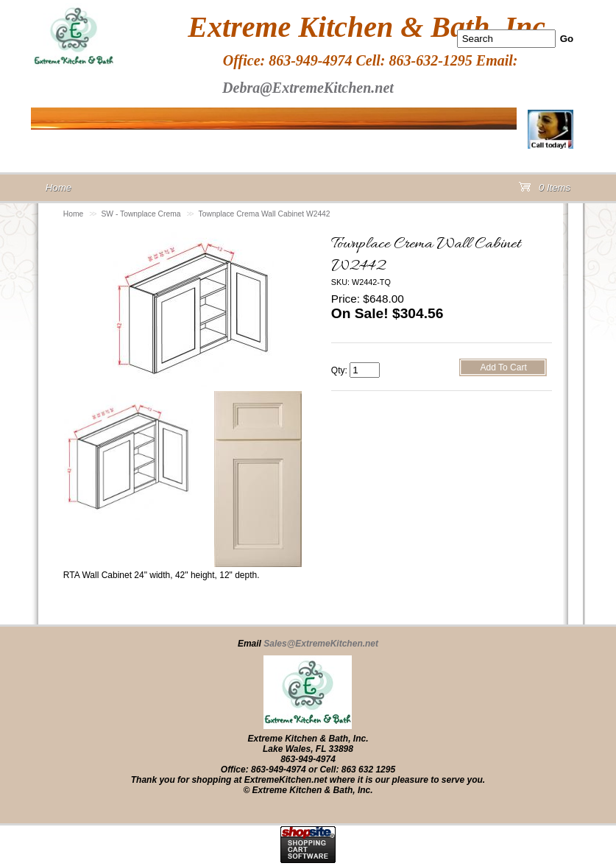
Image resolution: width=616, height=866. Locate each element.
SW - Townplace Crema (141, 214)
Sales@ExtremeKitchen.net (321, 644)
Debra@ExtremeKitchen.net (308, 88)
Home (74, 214)
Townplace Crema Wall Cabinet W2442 (265, 214)
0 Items (545, 190)
